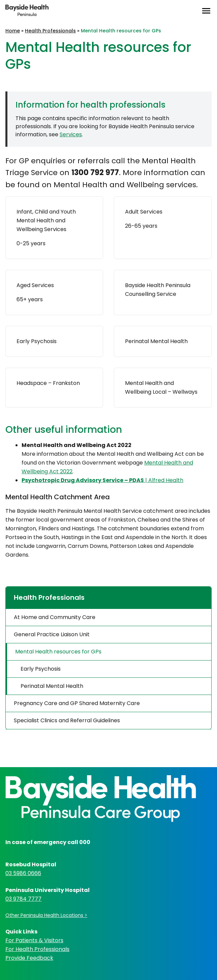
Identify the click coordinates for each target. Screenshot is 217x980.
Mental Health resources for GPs (58, 652)
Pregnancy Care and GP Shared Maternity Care (77, 703)
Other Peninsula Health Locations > (46, 915)
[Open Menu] (206, 11)
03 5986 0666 (23, 873)
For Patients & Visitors (34, 940)
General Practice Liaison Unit (52, 634)
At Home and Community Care (55, 617)
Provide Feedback (29, 958)
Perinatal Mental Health (52, 686)
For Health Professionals (37, 949)
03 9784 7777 (23, 899)
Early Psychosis (41, 669)
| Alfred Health (102, 480)
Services (71, 134)
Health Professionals (50, 31)
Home (13, 31)
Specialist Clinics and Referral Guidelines (67, 720)
